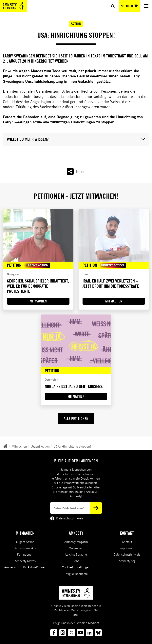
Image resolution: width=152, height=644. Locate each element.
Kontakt (127, 542)
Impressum (127, 548)
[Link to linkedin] (89, 633)
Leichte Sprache (76, 554)
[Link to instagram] (63, 633)
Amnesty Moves (25, 561)
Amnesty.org (127, 561)
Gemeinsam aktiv (25, 548)
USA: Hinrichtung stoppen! (72, 446)
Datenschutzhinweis (127, 554)
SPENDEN (129, 6)
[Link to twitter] (72, 633)
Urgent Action (40, 446)
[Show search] (113, 6)
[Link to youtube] (80, 633)
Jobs (76, 561)
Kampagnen (25, 554)
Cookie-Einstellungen (76, 567)
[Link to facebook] (54, 633)
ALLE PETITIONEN (76, 418)
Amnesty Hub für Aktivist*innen (25, 567)
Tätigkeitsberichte (76, 574)
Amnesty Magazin (76, 542)
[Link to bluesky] (98, 633)
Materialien (76, 548)
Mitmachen (19, 446)
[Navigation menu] (146, 6)
